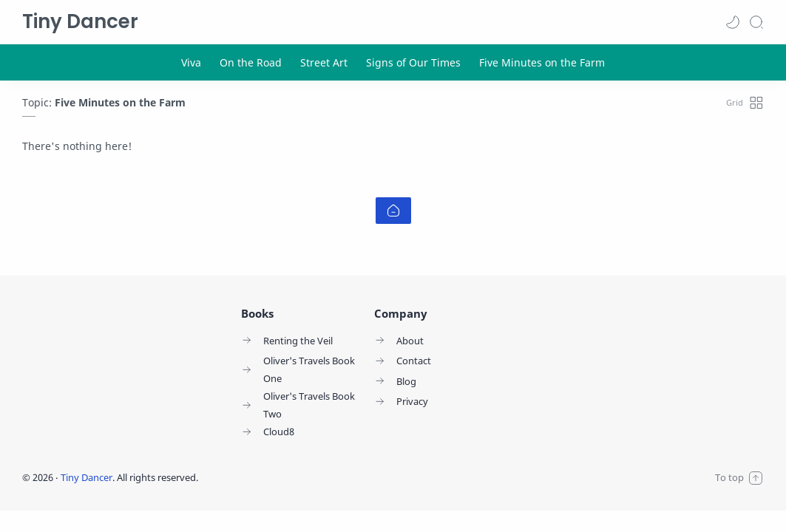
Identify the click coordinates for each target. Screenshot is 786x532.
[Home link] (393, 211)
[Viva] (191, 62)
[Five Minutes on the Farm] (542, 62)
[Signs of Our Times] (413, 62)
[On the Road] (251, 62)
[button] (733, 22)
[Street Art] (324, 62)
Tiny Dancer (80, 21)
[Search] (756, 22)
